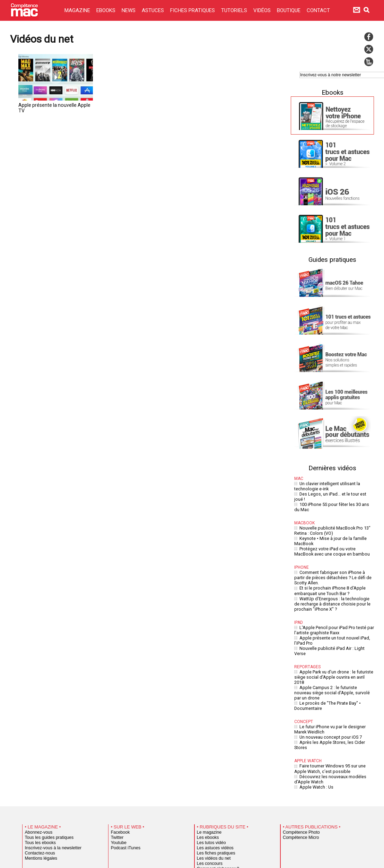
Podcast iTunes (124, 795)
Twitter (116, 784)
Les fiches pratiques (213, 800)
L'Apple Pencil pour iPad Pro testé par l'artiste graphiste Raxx (332, 611)
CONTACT (318, 10)
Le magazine (207, 779)
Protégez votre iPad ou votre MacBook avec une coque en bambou (332, 539)
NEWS (129, 10)
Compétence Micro (298, 784)
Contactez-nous (38, 800)
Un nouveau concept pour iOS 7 (329, 694)
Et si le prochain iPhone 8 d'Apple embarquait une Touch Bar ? (328, 575)
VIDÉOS (263, 10)
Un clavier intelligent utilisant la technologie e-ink (325, 485)
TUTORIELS (235, 10)
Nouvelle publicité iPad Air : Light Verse (336, 627)
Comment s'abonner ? (215, 816)
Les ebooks (206, 784)
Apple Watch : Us (315, 734)
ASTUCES (154, 10)
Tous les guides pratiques (46, 784)
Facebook (119, 779)
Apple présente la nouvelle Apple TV (52, 105)
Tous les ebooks (38, 790)
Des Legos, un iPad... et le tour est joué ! (337, 492)
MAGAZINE (78, 10)
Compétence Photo (299, 779)
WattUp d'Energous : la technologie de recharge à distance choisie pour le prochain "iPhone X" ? (332, 587)
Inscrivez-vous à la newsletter (49, 795)
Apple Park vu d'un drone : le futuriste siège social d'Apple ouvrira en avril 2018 (332, 647)
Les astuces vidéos (213, 795)
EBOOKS (107, 10)
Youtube (118, 790)
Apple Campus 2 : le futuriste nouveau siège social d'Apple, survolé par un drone (333, 656)
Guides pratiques (332, 259)
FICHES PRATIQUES (193, 10)
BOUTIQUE (289, 10)
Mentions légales (39, 805)
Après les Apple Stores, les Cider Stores (336, 698)
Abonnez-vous (37, 779)
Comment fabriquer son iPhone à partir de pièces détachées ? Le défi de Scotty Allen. (333, 564)
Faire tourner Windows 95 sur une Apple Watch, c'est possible (334, 718)
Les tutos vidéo (209, 790)
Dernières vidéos (333, 468)
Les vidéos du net (211, 805)
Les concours (208, 810)
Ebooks (333, 92)
